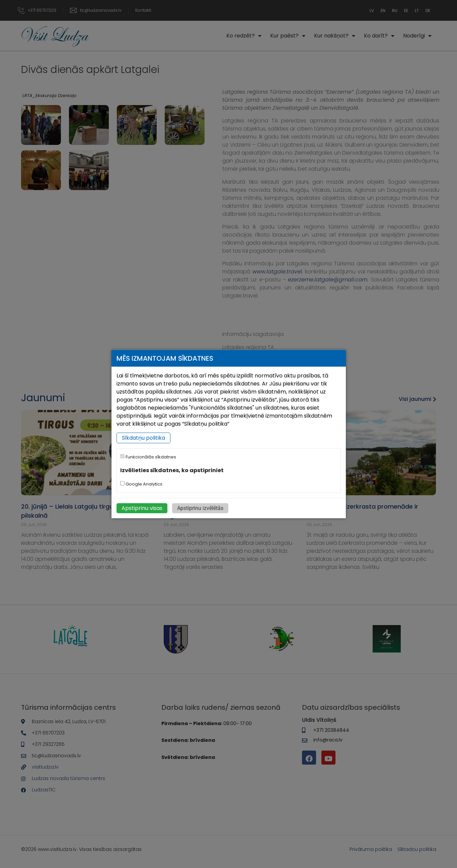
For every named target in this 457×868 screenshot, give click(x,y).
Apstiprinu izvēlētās (200, 508)
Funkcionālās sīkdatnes (148, 457)
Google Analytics (141, 484)
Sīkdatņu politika (143, 438)
